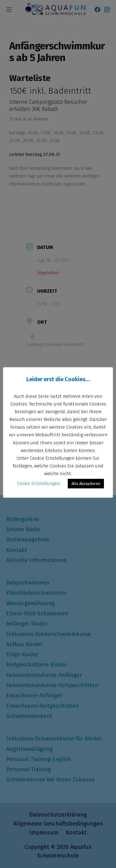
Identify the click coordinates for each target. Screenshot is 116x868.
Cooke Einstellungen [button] (39, 483)
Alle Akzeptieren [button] (86, 484)
